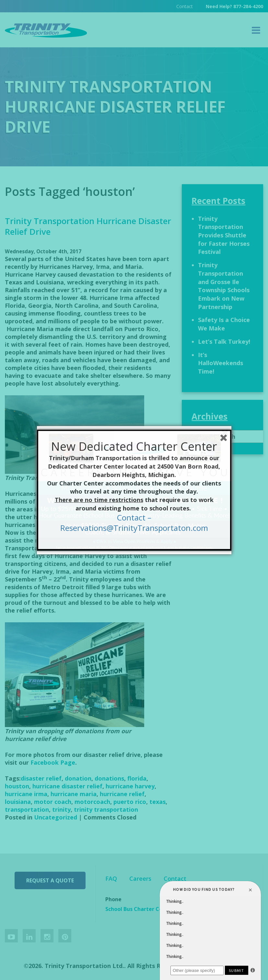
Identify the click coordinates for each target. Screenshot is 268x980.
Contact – (134, 517)
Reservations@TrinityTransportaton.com (134, 528)
